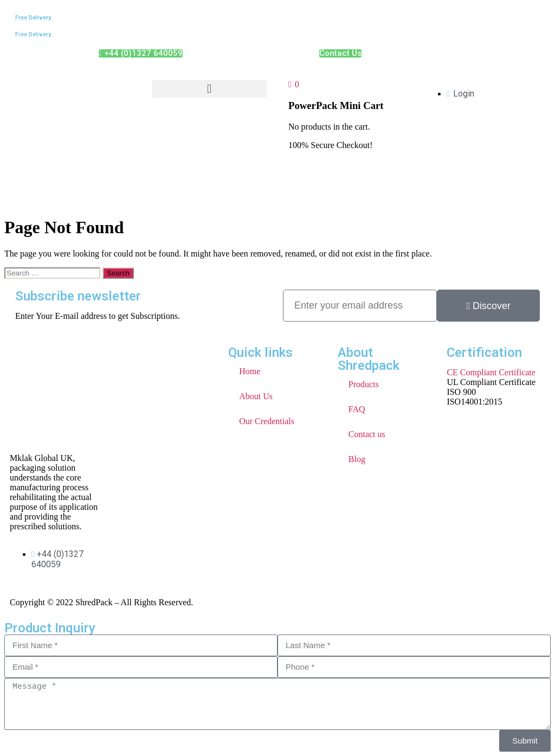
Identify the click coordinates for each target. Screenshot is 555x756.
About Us (256, 396)
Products (364, 384)
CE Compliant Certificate (491, 372)
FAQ (357, 409)
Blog (357, 459)
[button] (209, 89)
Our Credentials (267, 421)
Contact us (367, 434)
